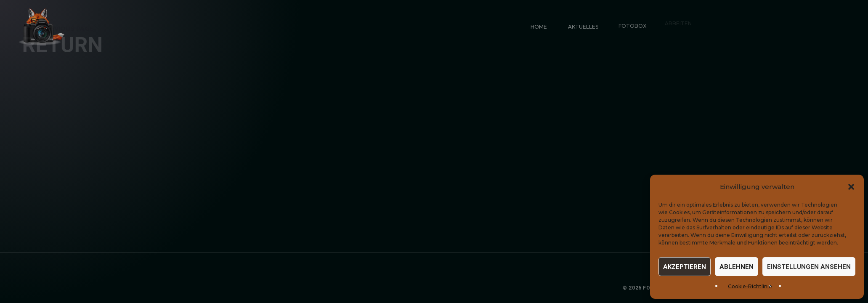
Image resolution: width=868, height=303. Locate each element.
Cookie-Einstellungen (823, 288)
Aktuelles (581, 25)
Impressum (721, 288)
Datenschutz (763, 288)
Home (539, 27)
